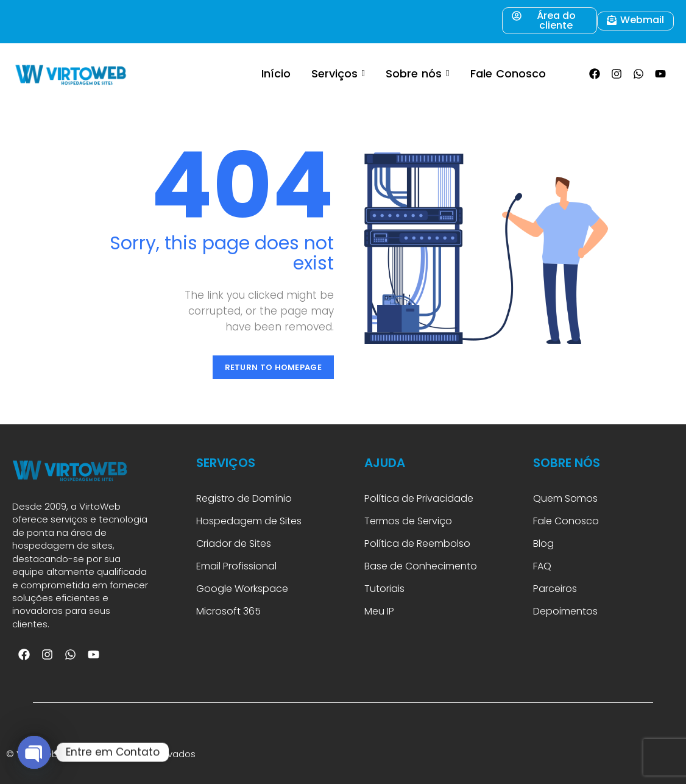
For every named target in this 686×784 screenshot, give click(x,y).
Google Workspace (242, 589)
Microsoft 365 (230, 611)
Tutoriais (387, 589)
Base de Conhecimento (421, 566)
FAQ (543, 566)
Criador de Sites (234, 543)
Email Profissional (236, 566)
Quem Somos (565, 498)
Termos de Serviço (408, 521)
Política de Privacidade (419, 498)
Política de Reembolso (417, 543)
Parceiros (555, 589)
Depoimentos (565, 611)
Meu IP (379, 611)
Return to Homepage (273, 367)
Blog (543, 543)
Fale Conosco (566, 521)
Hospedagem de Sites (249, 521)
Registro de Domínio (244, 498)
